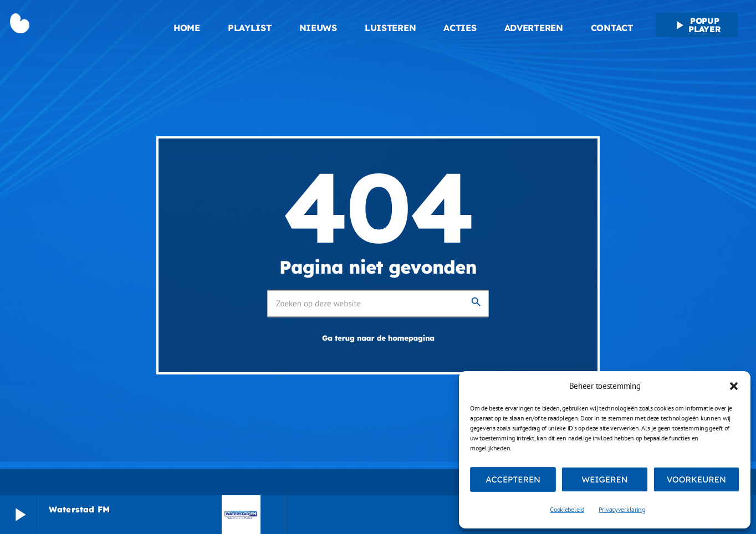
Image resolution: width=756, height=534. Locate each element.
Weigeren (604, 479)
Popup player (697, 25)
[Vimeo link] (65, 25)
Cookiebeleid (567, 509)
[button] (734, 386)
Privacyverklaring (622, 509)
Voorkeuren (696, 479)
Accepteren (513, 479)
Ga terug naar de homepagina (378, 338)
